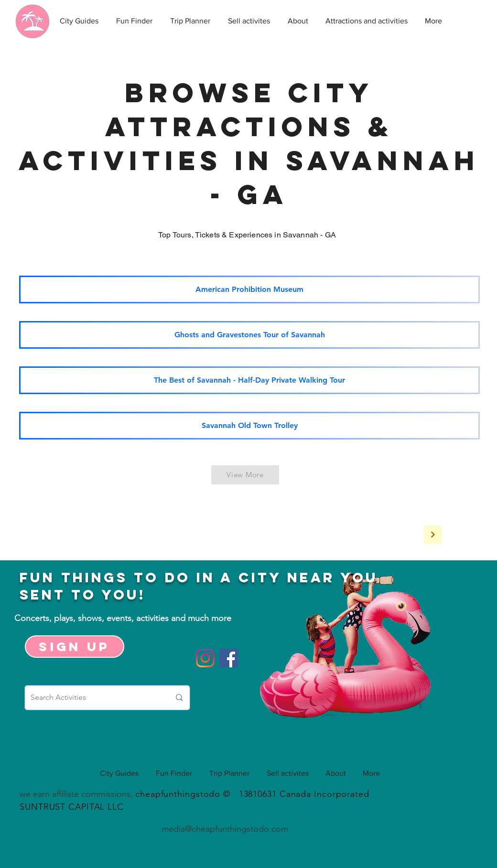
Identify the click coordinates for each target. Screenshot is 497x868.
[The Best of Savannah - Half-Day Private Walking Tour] (249, 380)
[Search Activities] (93, 698)
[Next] (433, 535)
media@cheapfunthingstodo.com (225, 829)
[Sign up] (75, 647)
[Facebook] (229, 658)
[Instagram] (205, 658)
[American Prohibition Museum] (249, 289)
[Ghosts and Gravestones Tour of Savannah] (249, 335)
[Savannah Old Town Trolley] (249, 426)
